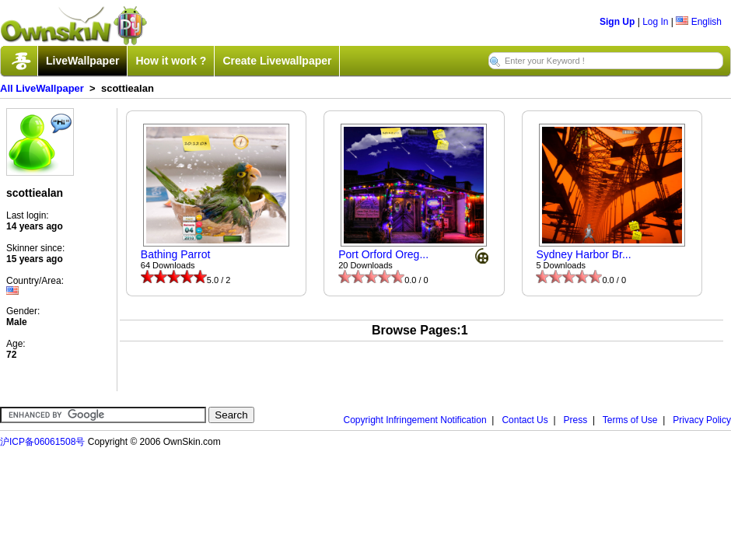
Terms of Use (630, 420)
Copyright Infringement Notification (415, 420)
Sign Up (617, 22)
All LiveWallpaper (42, 88)
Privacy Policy (702, 420)
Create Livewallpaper (277, 61)
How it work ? (171, 61)
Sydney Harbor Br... (583, 254)
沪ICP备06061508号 (42, 442)
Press (576, 420)
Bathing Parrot (176, 254)
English (699, 22)
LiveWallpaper (82, 61)
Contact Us (525, 420)
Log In (655, 22)
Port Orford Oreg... (383, 254)
